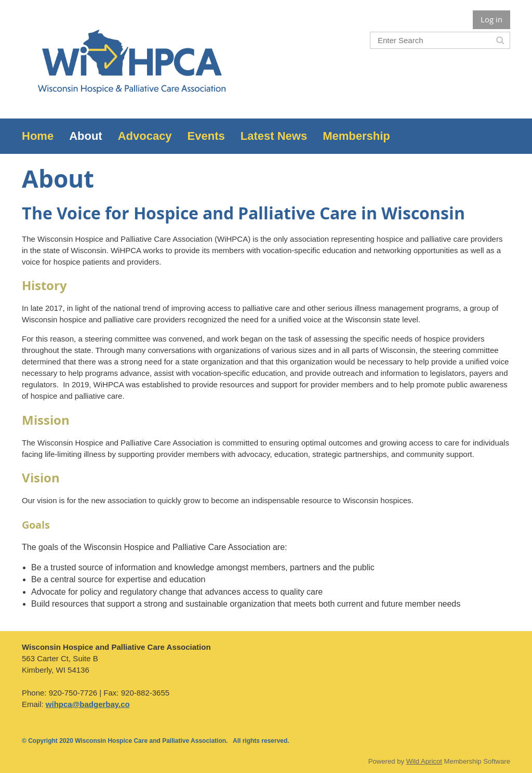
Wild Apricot (424, 761)
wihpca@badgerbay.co (88, 704)
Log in (491, 19)
